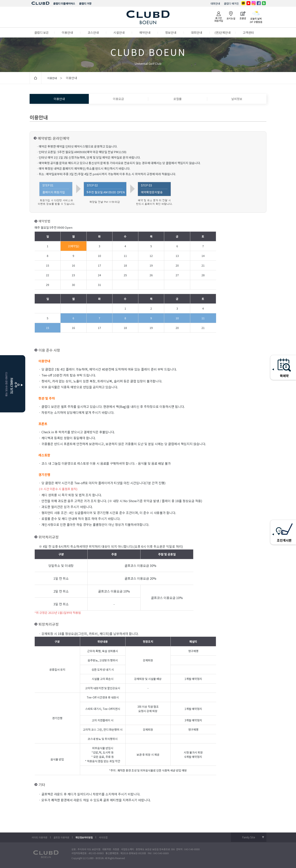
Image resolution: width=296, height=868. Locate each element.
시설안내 (119, 32)
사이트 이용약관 (39, 837)
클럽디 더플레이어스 (64, 3)
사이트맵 (103, 837)
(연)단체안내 (222, 32)
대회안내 (215, 3)
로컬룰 (178, 99)
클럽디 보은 (42, 32)
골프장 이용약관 (61, 837)
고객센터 (248, 32)
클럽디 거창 (85, 3)
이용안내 (67, 32)
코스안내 (93, 32)
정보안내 (171, 32)
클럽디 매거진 (231, 3)
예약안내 (145, 32)
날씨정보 (237, 99)
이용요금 (118, 99)
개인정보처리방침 (84, 837)
